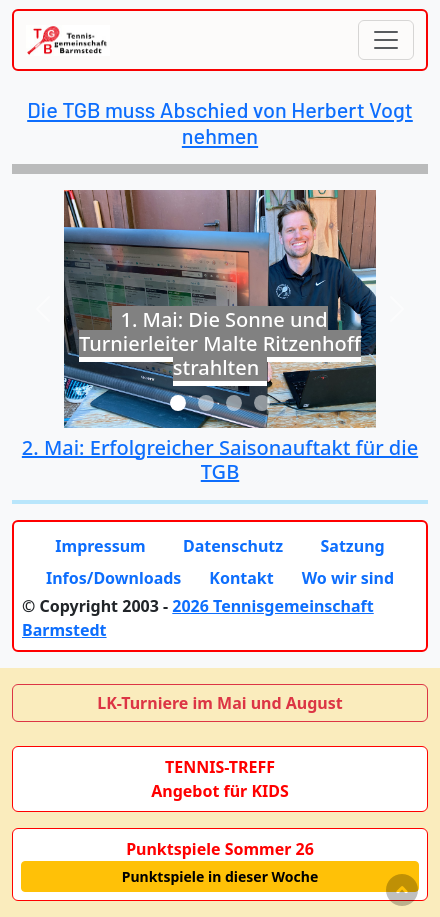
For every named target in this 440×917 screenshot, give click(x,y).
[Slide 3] (234, 403)
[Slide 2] (206, 403)
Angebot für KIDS (220, 791)
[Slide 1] (178, 403)
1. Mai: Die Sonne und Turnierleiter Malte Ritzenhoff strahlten (220, 343)
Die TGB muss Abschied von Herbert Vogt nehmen (220, 122)
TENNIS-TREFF (220, 767)
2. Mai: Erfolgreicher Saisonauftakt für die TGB (220, 459)
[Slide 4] (262, 403)
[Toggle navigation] (386, 40)
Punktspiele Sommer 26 (220, 849)
